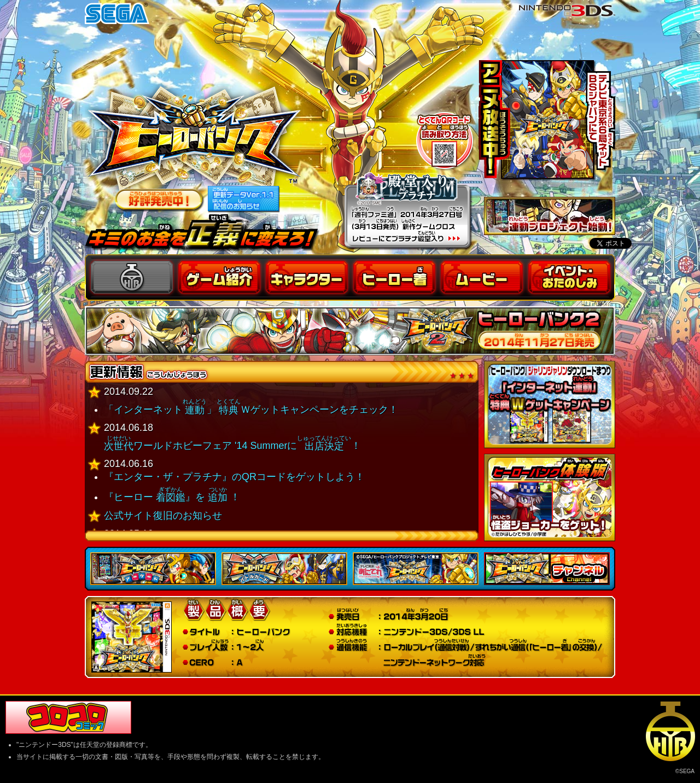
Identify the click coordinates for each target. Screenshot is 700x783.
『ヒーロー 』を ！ (172, 497)
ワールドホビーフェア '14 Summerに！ (232, 446)
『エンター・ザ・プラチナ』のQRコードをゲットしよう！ (234, 477)
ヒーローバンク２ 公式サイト (350, 331)
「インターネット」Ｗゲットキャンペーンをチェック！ (251, 410)
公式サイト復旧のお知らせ (163, 516)
